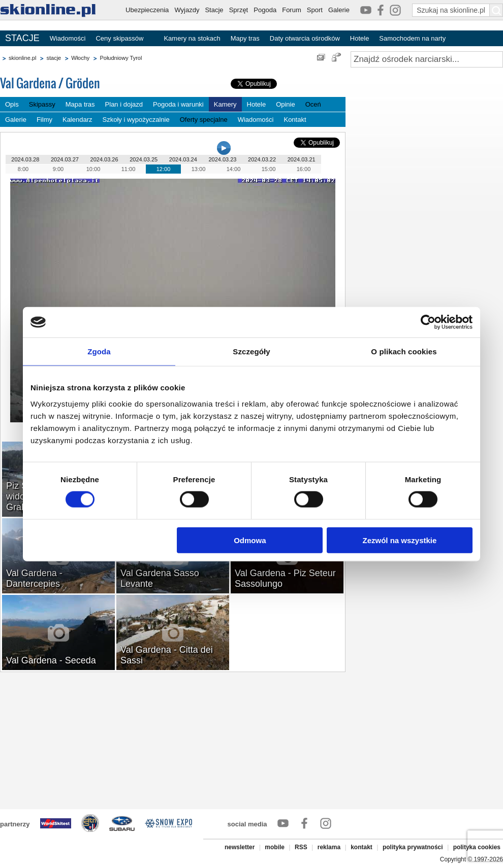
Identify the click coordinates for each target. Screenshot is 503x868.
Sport (315, 10)
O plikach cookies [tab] (404, 352)
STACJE (22, 38)
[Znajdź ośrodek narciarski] (427, 59)
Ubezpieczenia (147, 10)
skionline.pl (22, 58)
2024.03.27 (65, 159)
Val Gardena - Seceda (51, 660)
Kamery (225, 104)
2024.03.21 (302, 159)
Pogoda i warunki (178, 104)
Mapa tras (80, 104)
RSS (301, 847)
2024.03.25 (144, 159)
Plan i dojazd (124, 104)
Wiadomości (68, 38)
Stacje (214, 10)
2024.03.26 (104, 159)
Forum (292, 10)
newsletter (240, 847)
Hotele (360, 38)
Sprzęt (239, 10)
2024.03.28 (25, 159)
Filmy (44, 120)
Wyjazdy (187, 10)
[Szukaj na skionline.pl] (496, 10)
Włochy (80, 58)
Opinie (286, 104)
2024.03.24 (183, 159)
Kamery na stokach (192, 38)
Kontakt (295, 120)
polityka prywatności (413, 847)
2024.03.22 (262, 159)
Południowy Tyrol (121, 58)
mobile (275, 847)
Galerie (339, 10)
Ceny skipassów (119, 38)
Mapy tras (245, 38)
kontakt (361, 847)
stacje (54, 58)
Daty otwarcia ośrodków (305, 38)
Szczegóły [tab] (251, 352)
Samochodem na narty (412, 38)
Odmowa (250, 540)
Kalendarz (77, 120)
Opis (12, 104)
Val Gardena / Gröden (50, 83)
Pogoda (265, 10)
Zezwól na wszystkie (400, 540)
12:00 (164, 169)
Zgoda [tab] (99, 352)
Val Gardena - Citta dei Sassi (167, 655)
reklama (329, 847)
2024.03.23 (222, 159)
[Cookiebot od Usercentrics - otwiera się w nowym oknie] (428, 322)
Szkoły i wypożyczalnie (136, 120)
